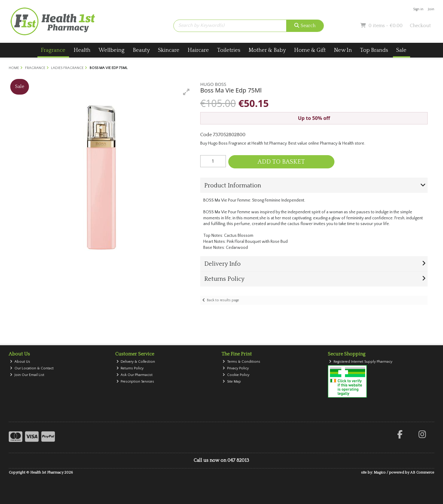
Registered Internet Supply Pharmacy (361, 362)
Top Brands (374, 50)
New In (343, 50)
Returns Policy (130, 368)
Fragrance (53, 50)
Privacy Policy (236, 368)
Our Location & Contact (32, 368)
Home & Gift (310, 50)
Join (431, 9)
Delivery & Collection (136, 362)
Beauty (141, 50)
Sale (401, 50)
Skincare (169, 50)
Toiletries (229, 50)
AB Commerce (422, 473)
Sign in (418, 9)
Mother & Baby (267, 50)
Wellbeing (112, 50)
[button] (186, 92)
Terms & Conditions (241, 362)
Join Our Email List (27, 375)
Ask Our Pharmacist (135, 375)
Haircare (198, 50)
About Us (20, 362)
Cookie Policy (236, 375)
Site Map (232, 382)
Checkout (420, 26)
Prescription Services (135, 382)
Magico (380, 473)
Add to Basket (281, 162)
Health (82, 50)
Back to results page (223, 300)
